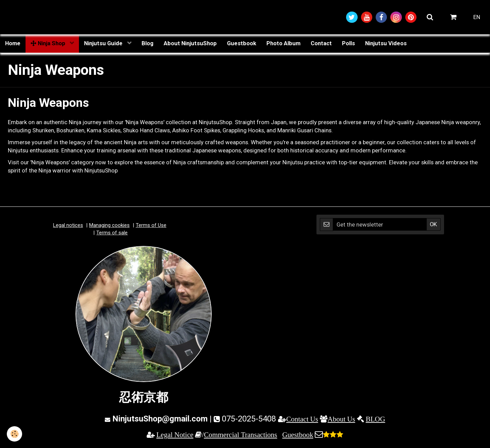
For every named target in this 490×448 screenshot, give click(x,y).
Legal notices (68, 225)
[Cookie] (14, 434)
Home (13, 43)
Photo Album (283, 43)
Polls (348, 43)
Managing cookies (109, 225)
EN (477, 17)
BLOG (375, 419)
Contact (321, 43)
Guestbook (242, 43)
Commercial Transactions (240, 435)
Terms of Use (151, 225)
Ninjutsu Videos (386, 43)
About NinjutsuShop (190, 43)
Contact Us (302, 419)
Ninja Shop (49, 43)
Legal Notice (175, 435)
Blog (148, 43)
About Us (341, 419)
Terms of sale (112, 233)
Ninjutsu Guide (104, 43)
